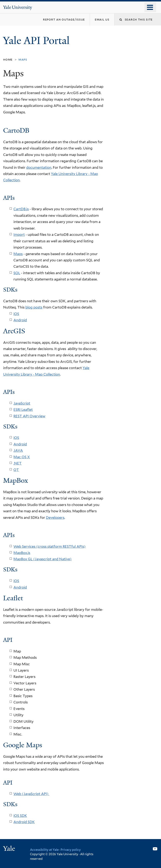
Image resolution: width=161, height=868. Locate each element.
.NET (18, 463)
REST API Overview (29, 416)
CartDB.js (21, 209)
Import (19, 235)
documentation (39, 167)
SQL (17, 273)
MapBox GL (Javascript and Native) (42, 559)
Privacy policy (71, 850)
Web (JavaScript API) (31, 794)
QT (16, 470)
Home (8, 59)
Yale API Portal (38, 41)
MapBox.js (22, 553)
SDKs (10, 290)
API (8, 640)
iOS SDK (20, 816)
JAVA (18, 450)
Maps (18, 254)
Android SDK (24, 822)
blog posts (34, 307)
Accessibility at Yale (44, 850)
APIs (9, 535)
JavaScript (22, 403)
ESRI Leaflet (23, 410)
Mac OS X (22, 457)
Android (20, 320)
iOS (16, 314)
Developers (55, 518)
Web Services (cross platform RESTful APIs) (49, 546)
